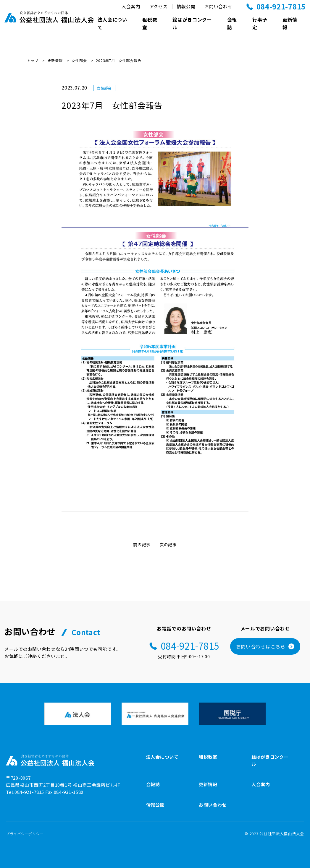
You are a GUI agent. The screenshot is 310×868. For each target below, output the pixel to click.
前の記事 (142, 544)
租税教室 (150, 23)
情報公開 (155, 805)
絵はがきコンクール (192, 23)
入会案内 (261, 784)
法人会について (112, 23)
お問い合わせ (213, 805)
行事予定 (260, 23)
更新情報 (290, 23)
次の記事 (168, 544)
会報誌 (232, 23)
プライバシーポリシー (25, 834)
